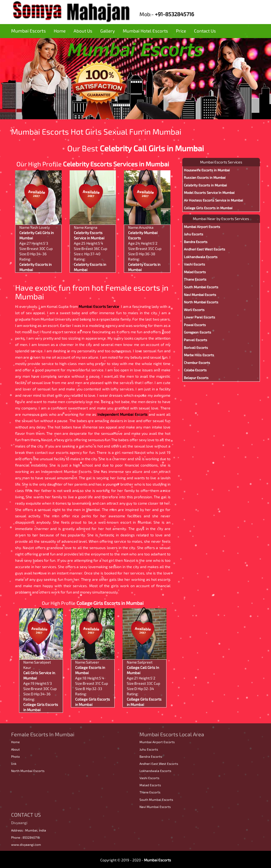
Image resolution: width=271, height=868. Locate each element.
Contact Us (205, 31)
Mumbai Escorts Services (221, 162)
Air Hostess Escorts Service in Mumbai (213, 200)
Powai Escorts (195, 325)
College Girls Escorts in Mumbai (110, 603)
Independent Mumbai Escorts (123, 414)
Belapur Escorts (196, 378)
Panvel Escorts (196, 340)
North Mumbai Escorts (201, 302)
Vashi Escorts (195, 264)
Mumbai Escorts (28, 31)
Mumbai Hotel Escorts (145, 31)
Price (181, 31)
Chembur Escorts (197, 363)
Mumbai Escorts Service (99, 306)
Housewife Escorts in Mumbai (207, 170)
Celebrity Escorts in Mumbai (205, 185)
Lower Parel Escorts (200, 317)
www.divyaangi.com (26, 844)
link (14, 764)
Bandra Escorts (196, 242)
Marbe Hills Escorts (199, 355)
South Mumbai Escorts (201, 287)
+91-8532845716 (174, 14)
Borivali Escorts (196, 348)
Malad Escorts (195, 272)
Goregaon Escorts (198, 332)
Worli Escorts (194, 310)
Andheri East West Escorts (205, 249)
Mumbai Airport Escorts (202, 227)
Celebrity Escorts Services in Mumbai (116, 164)
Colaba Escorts (195, 370)
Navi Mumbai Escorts (200, 295)
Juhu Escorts (194, 234)
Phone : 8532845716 (25, 837)
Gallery (108, 31)
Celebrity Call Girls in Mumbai (152, 148)
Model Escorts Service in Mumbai (209, 193)
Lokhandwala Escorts (201, 257)
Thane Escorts (195, 279)
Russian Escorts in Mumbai (205, 177)
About (15, 749)
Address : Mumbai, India (29, 830)
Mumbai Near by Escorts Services (221, 219)
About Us (83, 31)
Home (60, 31)
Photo (15, 756)
